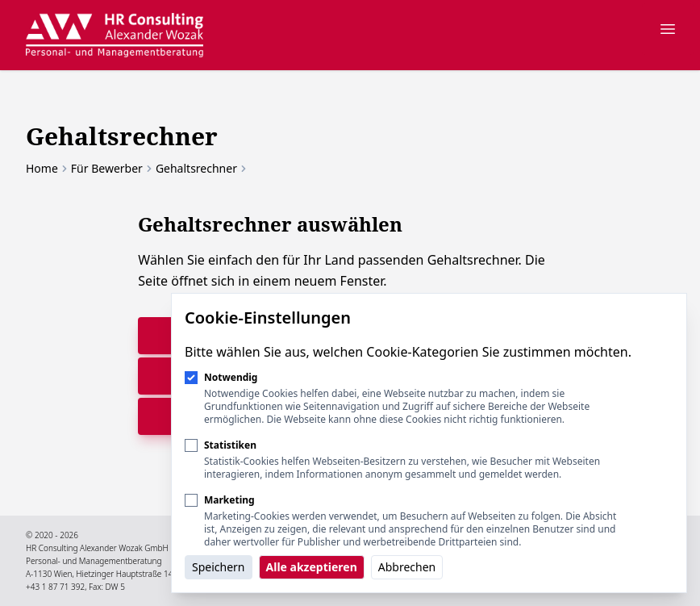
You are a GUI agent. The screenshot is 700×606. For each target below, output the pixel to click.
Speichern (219, 567)
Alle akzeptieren (312, 567)
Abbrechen (407, 567)
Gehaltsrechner (196, 168)
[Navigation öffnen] (668, 29)
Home (42, 168)
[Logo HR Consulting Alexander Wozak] (115, 35)
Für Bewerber (107, 168)
